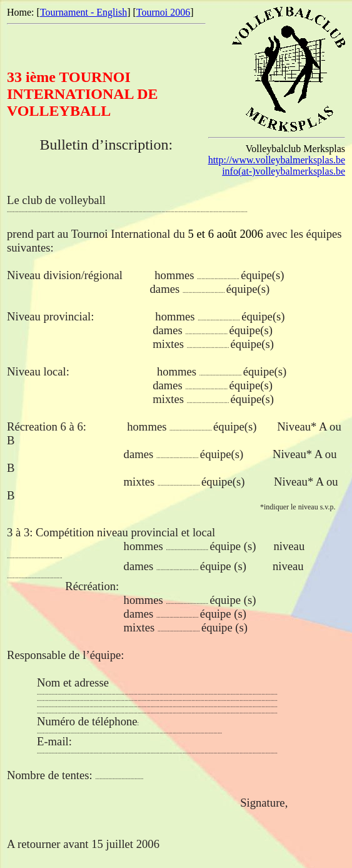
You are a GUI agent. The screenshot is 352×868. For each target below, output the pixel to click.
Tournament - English (83, 12)
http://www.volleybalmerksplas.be (277, 160)
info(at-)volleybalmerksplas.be (284, 171)
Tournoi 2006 (163, 12)
